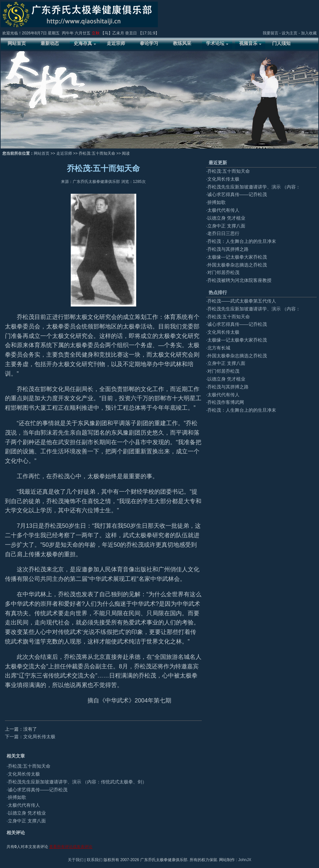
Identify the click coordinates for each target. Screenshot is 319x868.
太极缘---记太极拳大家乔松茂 (237, 257)
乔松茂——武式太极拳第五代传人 (242, 301)
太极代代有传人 (24, 805)
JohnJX (245, 860)
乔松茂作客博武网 (226, 402)
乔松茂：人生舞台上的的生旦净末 (242, 241)
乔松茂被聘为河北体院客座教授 (239, 280)
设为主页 (290, 33)
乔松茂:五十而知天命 (29, 766)
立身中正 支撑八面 (27, 821)
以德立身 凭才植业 (27, 813)
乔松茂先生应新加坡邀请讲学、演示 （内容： (254, 187)
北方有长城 (219, 348)
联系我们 (95, 860)
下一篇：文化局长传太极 (30, 737)
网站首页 (42, 153)
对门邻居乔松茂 (223, 272)
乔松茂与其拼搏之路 (228, 249)
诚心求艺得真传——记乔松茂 (38, 790)
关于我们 (76, 860)
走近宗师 (64, 153)
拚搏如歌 (17, 797)
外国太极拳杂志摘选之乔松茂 (237, 265)
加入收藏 (309, 33)
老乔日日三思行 (223, 233)
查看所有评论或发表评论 (71, 847)
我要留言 (271, 33)
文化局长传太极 (24, 774)
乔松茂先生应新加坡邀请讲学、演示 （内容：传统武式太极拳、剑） (77, 782)
